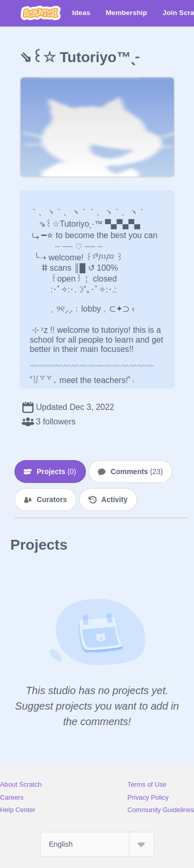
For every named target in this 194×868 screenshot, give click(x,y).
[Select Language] (97, 844)
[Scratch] (41, 13)
